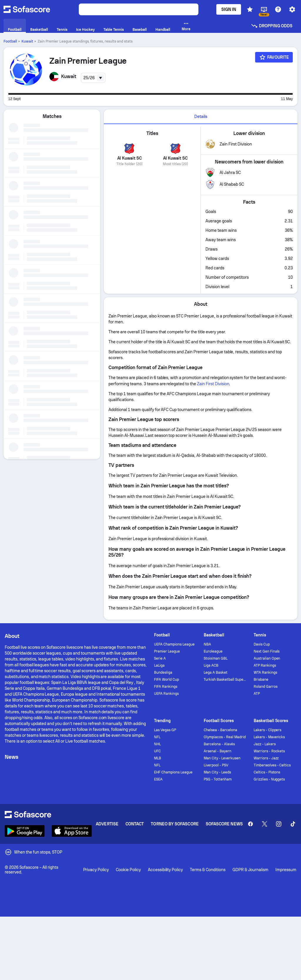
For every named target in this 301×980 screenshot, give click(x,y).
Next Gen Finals (267, 651)
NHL (157, 744)
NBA (207, 644)
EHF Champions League (173, 772)
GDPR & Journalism (251, 870)
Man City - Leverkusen (222, 758)
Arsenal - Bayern (218, 751)
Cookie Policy (128, 870)
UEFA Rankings (166, 694)
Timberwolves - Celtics (272, 765)
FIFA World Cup (167, 680)
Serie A (160, 658)
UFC (157, 751)
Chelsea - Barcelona (220, 730)
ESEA (158, 779)
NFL (157, 737)
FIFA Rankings (166, 687)
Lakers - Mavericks (269, 737)
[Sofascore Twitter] (265, 824)
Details (201, 116)
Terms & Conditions (208, 870)
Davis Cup (262, 644)
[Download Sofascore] (25, 831)
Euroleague (213, 651)
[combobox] (93, 78)
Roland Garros (266, 687)
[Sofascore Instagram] (279, 824)
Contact (135, 824)
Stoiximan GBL (216, 658)
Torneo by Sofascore (175, 824)
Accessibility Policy (165, 870)
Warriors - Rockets (269, 751)
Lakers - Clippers (268, 730)
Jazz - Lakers (265, 744)
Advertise (107, 824)
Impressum (286, 870)
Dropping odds (272, 26)
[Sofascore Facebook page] (250, 824)
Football (10, 41)
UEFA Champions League (174, 644)
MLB (158, 758)
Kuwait (27, 41)
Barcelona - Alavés (219, 744)
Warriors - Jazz (266, 758)
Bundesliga (163, 673)
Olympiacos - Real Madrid (225, 737)
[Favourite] (274, 57)
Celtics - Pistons (267, 772)
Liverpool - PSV (216, 765)
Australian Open (267, 658)
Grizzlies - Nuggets (269, 779)
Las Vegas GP (165, 730)
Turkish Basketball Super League (225, 680)
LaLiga (159, 665)
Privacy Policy (96, 870)
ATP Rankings (265, 665)
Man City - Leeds (217, 772)
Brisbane (261, 680)
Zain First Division (213, 384)
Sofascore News (224, 824)
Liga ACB (211, 665)
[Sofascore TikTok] (293, 824)
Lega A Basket (216, 673)
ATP (257, 694)
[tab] (201, 117)
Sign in (229, 9)
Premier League (167, 651)
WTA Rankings (265, 673)
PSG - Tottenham (218, 779)
